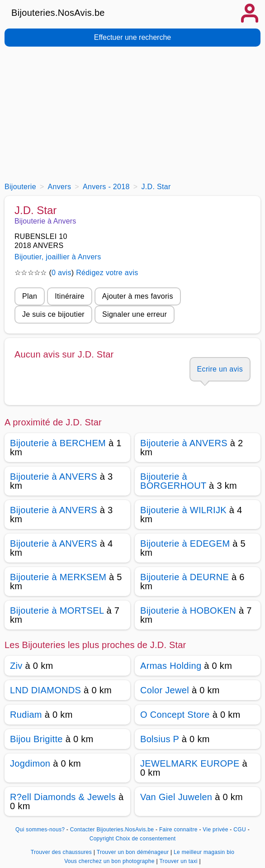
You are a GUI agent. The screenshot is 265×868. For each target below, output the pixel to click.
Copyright (102, 839)
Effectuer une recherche (132, 37)
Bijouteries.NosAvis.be (58, 13)
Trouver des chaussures (62, 852)
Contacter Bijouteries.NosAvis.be (112, 830)
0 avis (62, 273)
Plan (30, 296)
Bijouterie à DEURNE (185, 577)
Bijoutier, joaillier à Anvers (58, 257)
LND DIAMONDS (45, 690)
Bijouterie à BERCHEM (58, 443)
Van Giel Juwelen (176, 797)
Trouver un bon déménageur (134, 852)
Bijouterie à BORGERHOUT (173, 481)
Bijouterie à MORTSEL (57, 610)
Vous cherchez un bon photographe (110, 861)
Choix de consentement (146, 839)
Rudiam (26, 715)
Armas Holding (171, 666)
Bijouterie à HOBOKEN (188, 610)
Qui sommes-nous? (40, 830)
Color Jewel (165, 690)
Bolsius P (160, 739)
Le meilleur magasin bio (204, 852)
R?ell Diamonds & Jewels (63, 797)
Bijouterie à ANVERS (184, 443)
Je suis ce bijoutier (53, 314)
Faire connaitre (178, 830)
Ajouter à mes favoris (138, 296)
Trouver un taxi (179, 861)
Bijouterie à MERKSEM (58, 577)
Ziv (16, 666)
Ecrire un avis (220, 369)
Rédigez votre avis (107, 273)
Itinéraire (69, 296)
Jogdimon (30, 763)
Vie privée (215, 830)
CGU (240, 830)
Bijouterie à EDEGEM (185, 544)
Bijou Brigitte (36, 739)
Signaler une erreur (135, 314)
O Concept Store (175, 715)
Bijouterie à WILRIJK (183, 510)
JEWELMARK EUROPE (190, 763)
